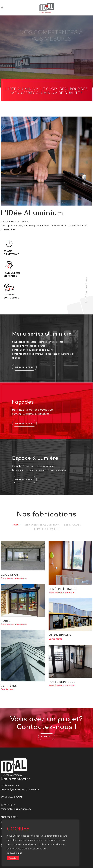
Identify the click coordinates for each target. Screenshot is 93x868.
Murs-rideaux (60, 635)
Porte (6, 621)
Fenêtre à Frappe (63, 589)
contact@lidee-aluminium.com (16, 809)
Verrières (9, 686)
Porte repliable (62, 682)
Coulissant (10, 575)
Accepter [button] (13, 858)
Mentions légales (9, 817)
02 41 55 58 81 (8, 805)
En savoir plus (15, 853)
